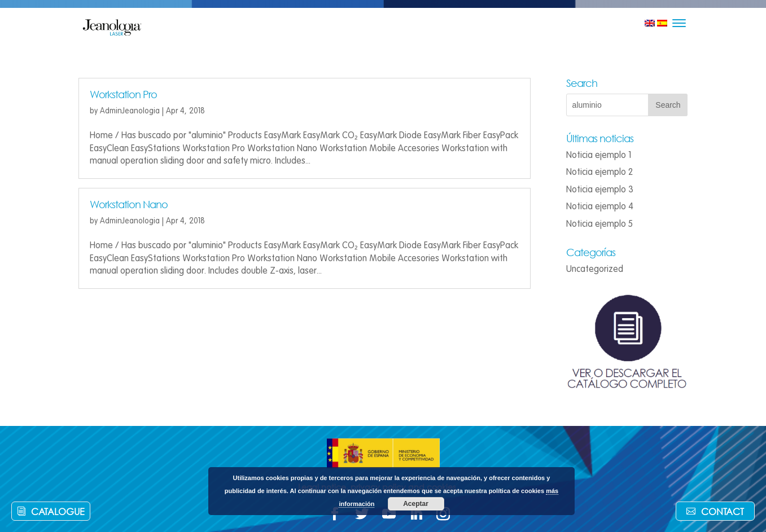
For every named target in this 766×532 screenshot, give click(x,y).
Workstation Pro (123, 94)
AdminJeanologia (130, 111)
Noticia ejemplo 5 (599, 224)
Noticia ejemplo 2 (599, 172)
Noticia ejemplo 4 (600, 206)
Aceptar (416, 504)
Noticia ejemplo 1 (599, 155)
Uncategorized (595, 269)
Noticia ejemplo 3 (600, 190)
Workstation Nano (129, 204)
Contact (723, 511)
